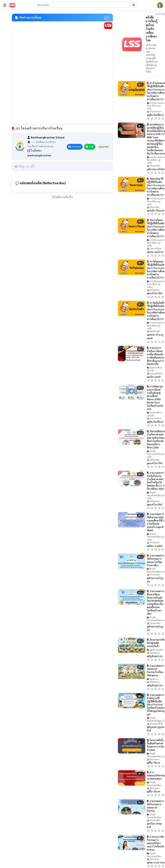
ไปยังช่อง (39, 153)
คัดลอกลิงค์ (105, 147)
